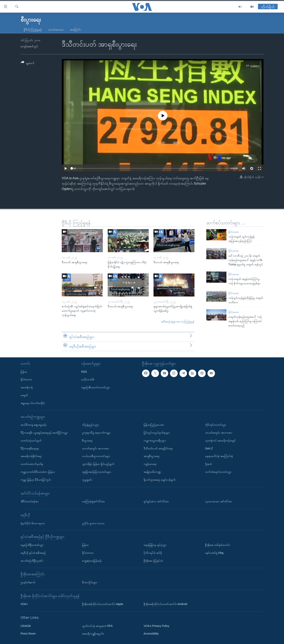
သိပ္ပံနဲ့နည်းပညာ (91, 425)
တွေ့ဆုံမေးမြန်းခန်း (92, 561)
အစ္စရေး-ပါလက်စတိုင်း (33, 403)
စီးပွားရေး (87, 440)
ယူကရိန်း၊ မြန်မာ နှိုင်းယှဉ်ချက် (98, 464)
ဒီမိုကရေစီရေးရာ (30, 448)
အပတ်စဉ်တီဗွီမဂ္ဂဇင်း (32, 561)
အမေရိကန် (27, 387)
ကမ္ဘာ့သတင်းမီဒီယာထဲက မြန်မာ (38, 472)
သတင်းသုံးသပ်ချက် (31, 440)
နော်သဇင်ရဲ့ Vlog (214, 553)
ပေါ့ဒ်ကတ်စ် (88, 379)
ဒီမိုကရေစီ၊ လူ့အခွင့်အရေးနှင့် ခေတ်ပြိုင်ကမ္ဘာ (44, 433)
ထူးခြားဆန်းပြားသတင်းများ (97, 472)
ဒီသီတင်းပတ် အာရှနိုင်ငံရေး (158, 448)
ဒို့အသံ (209, 464)
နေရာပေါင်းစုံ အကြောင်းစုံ (219, 456)
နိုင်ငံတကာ (234, 232)
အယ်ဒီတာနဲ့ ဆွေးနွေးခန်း (34, 425)
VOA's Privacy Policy (156, 626)
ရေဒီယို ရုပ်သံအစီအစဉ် (33, 553)
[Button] (27, 63)
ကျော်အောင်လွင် (29, 46)
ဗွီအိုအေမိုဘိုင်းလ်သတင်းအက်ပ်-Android (165, 604)
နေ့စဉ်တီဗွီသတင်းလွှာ (32, 545)
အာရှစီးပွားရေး (152, 456)
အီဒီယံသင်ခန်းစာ (30, 501)
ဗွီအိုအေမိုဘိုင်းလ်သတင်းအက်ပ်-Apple (103, 604)
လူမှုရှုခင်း (87, 480)
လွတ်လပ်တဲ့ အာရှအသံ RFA (97, 626)
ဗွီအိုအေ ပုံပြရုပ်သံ (153, 561)
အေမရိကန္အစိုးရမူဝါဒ (93, 634)
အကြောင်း (76, 30)
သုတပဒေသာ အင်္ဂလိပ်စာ (219, 501)
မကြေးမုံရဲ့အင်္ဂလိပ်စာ (93, 501)
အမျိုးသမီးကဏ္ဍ (152, 472)
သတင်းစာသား (56, 30)
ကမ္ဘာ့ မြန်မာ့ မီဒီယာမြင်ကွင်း (36, 480)
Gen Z (209, 448)
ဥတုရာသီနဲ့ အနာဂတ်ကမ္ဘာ (96, 433)
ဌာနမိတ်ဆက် (28, 582)
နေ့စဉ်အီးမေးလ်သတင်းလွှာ (96, 387)
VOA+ (24, 604)
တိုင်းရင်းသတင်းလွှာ (216, 425)
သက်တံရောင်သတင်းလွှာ (218, 472)
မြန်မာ (24, 372)
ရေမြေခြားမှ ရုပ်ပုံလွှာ (155, 545)
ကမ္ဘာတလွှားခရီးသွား (155, 440)
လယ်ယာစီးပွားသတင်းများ (96, 456)
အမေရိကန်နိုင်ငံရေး (31, 456)
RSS (84, 372)
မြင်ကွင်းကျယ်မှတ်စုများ (157, 433)
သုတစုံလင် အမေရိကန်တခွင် (220, 440)
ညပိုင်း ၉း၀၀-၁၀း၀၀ (93, 523)
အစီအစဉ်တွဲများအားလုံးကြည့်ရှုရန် (178, 322)
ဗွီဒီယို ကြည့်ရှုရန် (33, 30)
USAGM (26, 626)
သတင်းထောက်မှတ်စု (32, 464)
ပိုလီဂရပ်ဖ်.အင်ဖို (153, 553)
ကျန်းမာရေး (150, 464)
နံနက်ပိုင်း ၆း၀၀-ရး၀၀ (33, 523)
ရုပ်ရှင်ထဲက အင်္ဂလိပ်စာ (156, 501)
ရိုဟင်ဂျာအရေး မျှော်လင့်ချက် (160, 480)
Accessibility (151, 634)
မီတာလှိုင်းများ (90, 582)
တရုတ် (24, 395)
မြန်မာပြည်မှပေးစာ (154, 425)
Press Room (28, 634)
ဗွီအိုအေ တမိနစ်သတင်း (218, 545)
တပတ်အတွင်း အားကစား (96, 448)
